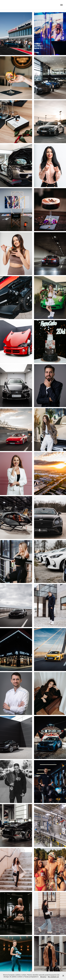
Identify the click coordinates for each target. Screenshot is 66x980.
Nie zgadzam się (53, 977)
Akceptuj (43, 977)
